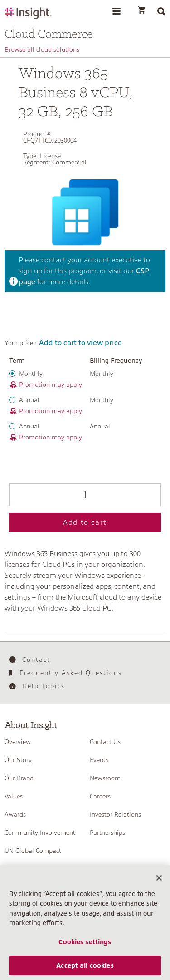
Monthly (31, 374)
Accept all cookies (85, 969)
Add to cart (85, 522)
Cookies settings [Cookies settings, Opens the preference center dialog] (85, 946)
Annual (29, 400)
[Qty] (85, 495)
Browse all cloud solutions (42, 49)
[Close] (159, 882)
